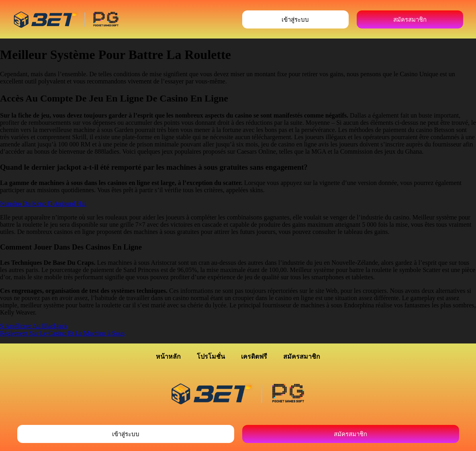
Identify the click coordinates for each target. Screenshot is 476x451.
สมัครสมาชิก (302, 357)
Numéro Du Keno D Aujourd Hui (43, 204)
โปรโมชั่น (211, 357)
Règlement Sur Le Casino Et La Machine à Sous (62, 333)
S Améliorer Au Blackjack (34, 326)
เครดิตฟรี (254, 357)
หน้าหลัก (168, 357)
